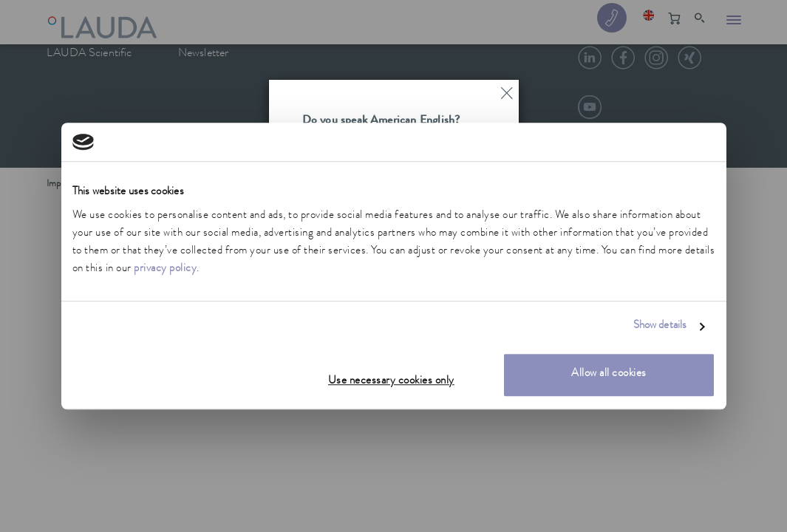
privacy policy (165, 269)
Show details (660, 327)
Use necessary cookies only (391, 382)
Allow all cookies (609, 374)
